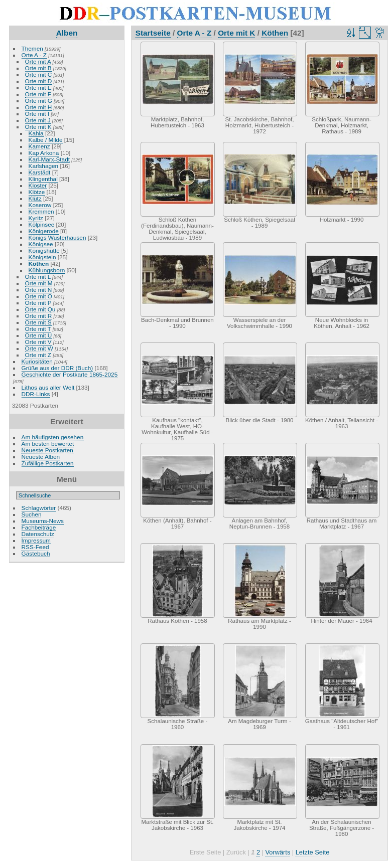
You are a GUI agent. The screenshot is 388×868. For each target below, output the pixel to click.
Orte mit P (38, 303)
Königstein (42, 257)
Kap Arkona (44, 153)
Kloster (38, 185)
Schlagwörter (39, 508)
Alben (67, 33)
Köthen (39, 264)
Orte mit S (38, 322)
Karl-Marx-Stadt (49, 159)
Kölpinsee (42, 224)
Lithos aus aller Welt (48, 387)
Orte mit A (38, 61)
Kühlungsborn (47, 270)
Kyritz (36, 218)
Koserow (40, 205)
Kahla (36, 133)
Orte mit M (39, 283)
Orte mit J (38, 120)
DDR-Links (36, 394)
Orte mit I (37, 114)
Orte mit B (38, 68)
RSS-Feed (35, 547)
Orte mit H (39, 107)
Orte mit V (38, 342)
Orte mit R (39, 316)
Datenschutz (38, 534)
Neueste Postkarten (47, 450)
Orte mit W (39, 348)
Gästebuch (36, 553)
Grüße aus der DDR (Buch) (57, 368)
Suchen (32, 514)
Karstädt (40, 172)
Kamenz (39, 146)
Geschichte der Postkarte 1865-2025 (70, 374)
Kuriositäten (38, 361)
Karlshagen (44, 166)
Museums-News (43, 521)
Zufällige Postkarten (48, 463)
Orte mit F (38, 94)
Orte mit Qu (40, 309)
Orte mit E (38, 88)
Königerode (44, 231)
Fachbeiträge (39, 527)
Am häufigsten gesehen (53, 437)
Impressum (36, 540)
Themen (32, 48)
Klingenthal (43, 179)
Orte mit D (39, 81)
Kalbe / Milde (46, 140)
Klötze (37, 192)
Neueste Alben (41, 457)
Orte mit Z (38, 355)
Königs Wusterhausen (57, 237)
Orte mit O (39, 296)
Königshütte (44, 250)
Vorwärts (278, 852)
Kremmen (41, 211)
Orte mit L (38, 277)
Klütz (35, 198)
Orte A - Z (34, 55)
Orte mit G (39, 101)
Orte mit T (38, 329)
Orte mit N (39, 290)
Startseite (153, 33)
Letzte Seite (313, 852)
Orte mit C (39, 74)
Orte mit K (38, 127)
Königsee (41, 244)
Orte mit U (39, 335)
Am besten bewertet (48, 444)
